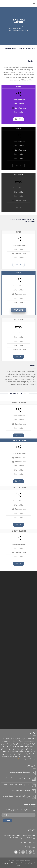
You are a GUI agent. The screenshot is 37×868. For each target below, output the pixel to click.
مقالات (17, 860)
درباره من (28, 860)
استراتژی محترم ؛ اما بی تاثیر (21, 790)
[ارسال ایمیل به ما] (23, 852)
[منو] (34, 3)
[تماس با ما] (19, 852)
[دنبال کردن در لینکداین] (16, 852)
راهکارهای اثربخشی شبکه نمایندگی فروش (17, 784)
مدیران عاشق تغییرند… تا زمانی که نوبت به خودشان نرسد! (17, 797)
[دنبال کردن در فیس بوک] (34, 852)
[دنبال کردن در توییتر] (27, 852)
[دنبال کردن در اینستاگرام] (30, 852)
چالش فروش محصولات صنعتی (20, 772)
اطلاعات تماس (11, 860)
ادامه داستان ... (18, 759)
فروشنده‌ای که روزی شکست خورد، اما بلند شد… (17, 779)
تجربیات (22, 860)
